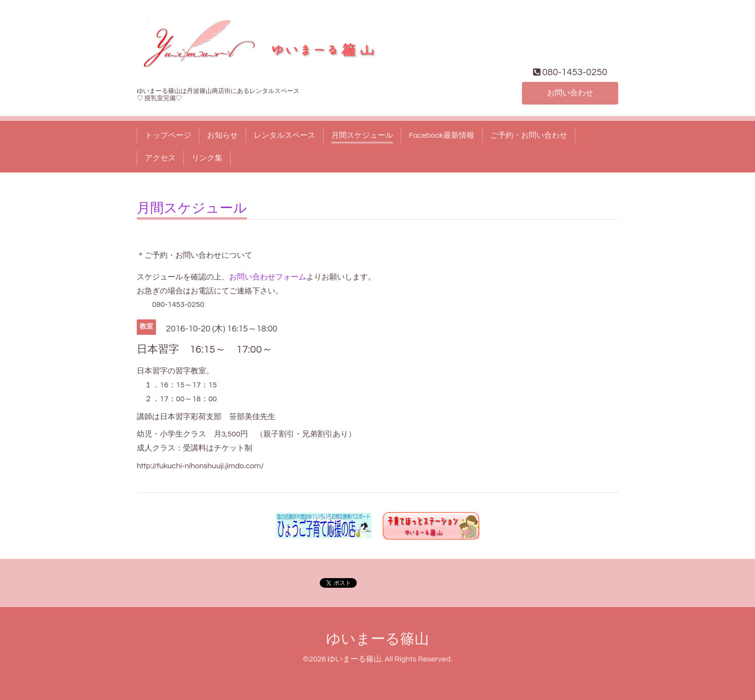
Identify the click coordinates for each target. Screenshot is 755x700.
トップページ (168, 135)
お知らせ (222, 135)
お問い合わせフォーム (268, 277)
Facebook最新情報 (442, 135)
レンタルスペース (285, 135)
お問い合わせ (570, 93)
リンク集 (207, 158)
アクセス (160, 158)
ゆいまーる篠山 (377, 639)
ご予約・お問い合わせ (529, 135)
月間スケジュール (362, 135)
